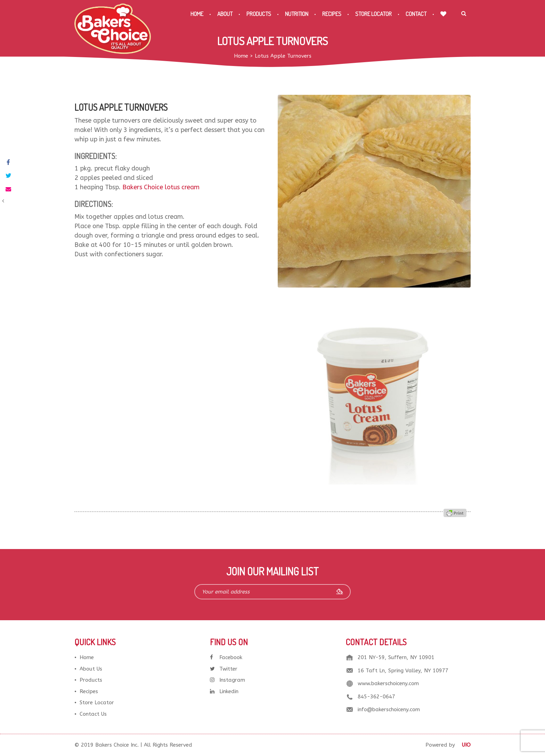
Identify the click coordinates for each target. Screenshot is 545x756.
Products (259, 14)
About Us (91, 669)
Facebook (226, 657)
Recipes (332, 14)
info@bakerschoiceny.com (389, 709)
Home (197, 14)
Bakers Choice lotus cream (161, 187)
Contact (416, 14)
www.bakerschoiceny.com (388, 683)
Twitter (224, 669)
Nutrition (297, 14)
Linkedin (224, 691)
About (225, 14)
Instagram (227, 680)
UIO (466, 745)
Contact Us (93, 714)
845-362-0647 (376, 697)
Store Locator (373, 14)
